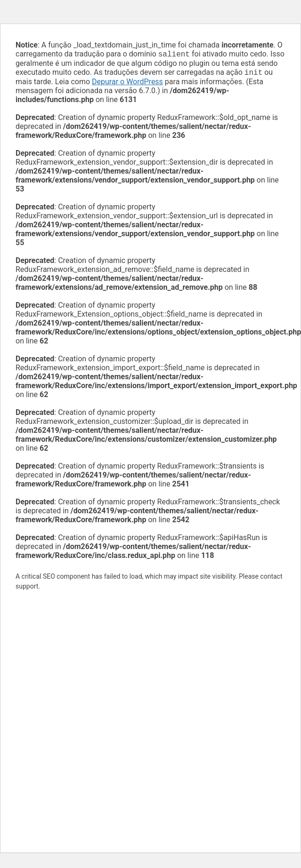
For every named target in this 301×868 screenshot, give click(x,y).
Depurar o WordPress (127, 84)
